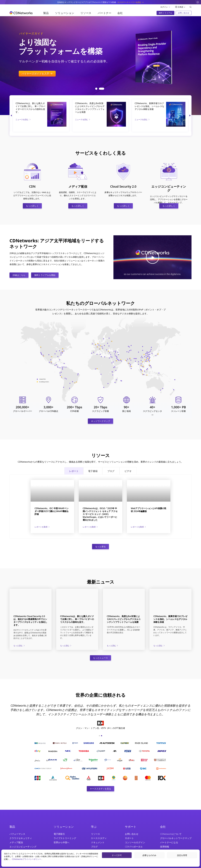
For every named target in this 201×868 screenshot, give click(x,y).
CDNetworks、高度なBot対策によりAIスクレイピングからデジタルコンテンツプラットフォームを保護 (90, 108)
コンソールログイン (135, 842)
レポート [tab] (74, 471)
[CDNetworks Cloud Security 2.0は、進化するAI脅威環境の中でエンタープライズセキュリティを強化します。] (31, 600)
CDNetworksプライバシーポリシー (27, 859)
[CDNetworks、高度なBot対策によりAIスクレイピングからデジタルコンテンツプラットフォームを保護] (116, 104)
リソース (86, 13)
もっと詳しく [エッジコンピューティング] (169, 206)
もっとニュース (100, 658)
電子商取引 (59, 834)
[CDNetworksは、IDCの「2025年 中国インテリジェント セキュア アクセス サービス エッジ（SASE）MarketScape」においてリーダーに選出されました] (100, 491)
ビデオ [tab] (128, 471)
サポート (129, 838)
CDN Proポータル (134, 847)
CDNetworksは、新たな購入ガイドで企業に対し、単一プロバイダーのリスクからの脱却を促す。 (30, 108)
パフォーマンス (17, 834)
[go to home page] (21, 13)
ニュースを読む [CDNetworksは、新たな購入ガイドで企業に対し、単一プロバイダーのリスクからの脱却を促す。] (23, 119)
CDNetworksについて (171, 834)
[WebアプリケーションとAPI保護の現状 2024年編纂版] (149, 491)
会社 (120, 13)
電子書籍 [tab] (93, 471)
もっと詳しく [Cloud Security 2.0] (123, 206)
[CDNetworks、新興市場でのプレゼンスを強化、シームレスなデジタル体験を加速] (176, 104)
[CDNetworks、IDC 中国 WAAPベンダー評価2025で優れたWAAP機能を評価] (52, 491)
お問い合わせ (132, 834)
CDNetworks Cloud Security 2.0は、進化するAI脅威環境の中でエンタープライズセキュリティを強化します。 (30, 621)
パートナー (105, 13)
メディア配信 (16, 842)
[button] (98, 89)
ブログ (94, 847)
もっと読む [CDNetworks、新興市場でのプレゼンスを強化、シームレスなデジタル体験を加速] (159, 646)
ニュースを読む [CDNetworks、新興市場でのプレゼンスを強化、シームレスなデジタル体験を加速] (142, 119)
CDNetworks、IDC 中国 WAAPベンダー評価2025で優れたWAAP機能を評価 (52, 511)
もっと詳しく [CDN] (32, 206)
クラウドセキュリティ (21, 838)
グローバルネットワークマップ (176, 838)
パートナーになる (169, 842)
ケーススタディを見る (100, 789)
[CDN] (32, 165)
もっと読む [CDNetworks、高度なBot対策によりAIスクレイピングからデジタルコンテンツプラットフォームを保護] (113, 646)
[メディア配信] (78, 165)
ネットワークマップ (100, 421)
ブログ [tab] (111, 471)
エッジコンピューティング (23, 847)
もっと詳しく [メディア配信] (78, 206)
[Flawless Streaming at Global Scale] (152, 56)
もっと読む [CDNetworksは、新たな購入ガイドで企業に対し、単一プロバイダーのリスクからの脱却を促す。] (66, 646)
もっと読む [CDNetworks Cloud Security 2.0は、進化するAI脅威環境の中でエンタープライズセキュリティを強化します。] (19, 646)
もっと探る (100, 547)
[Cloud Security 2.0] (123, 165)
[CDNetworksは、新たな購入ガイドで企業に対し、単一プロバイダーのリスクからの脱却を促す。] (57, 104)
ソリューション (65, 13)
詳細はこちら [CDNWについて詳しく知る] (19, 275)
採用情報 (165, 847)
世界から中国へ (62, 842)
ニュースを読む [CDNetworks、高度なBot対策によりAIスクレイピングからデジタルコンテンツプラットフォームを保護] (83, 119)
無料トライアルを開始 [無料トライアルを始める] (45, 275)
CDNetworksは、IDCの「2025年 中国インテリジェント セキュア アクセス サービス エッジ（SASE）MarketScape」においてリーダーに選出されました (100, 514)
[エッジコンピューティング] (169, 165)
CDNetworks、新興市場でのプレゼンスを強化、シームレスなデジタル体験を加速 (149, 106)
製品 (46, 13)
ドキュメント (98, 842)
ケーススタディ (99, 838)
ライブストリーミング (65, 838)
